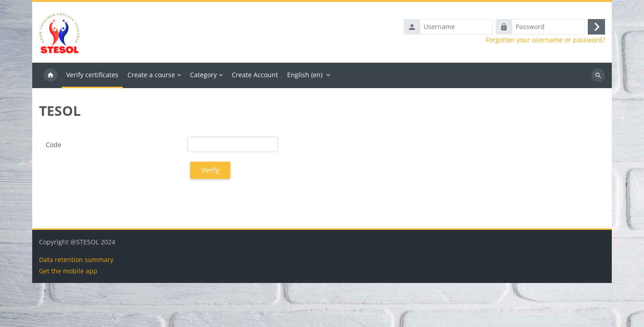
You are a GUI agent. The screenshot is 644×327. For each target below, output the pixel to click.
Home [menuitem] (50, 75)
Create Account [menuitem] (255, 75)
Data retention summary (76, 304)
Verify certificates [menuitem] (92, 75)
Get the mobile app (68, 315)
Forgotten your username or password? (545, 40)
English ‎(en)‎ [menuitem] (305, 75)
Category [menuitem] (203, 75)
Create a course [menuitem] (151, 75)
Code (54, 145)
